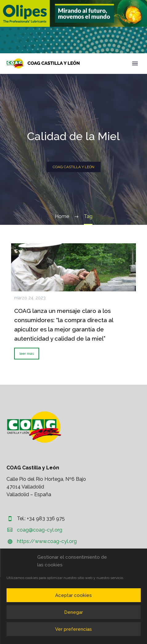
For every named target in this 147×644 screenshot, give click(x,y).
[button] (73, 13)
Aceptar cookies (73, 595)
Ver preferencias (73, 629)
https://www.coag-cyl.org (47, 541)
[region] (73, 13)
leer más (27, 354)
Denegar (73, 612)
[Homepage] (43, 63)
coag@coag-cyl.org (40, 530)
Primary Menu (135, 63)
